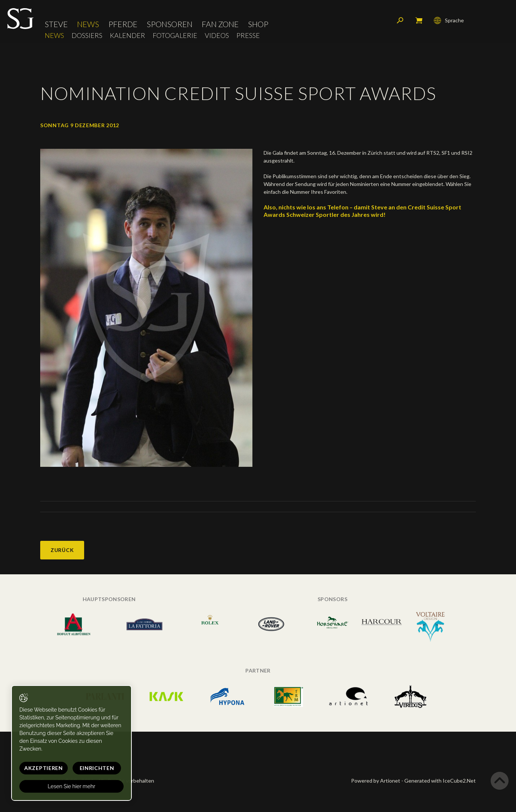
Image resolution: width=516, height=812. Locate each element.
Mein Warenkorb (419, 20)
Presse (248, 36)
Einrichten (97, 768)
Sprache (449, 20)
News (88, 24)
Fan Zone (220, 24)
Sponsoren (170, 24)
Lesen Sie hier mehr (71, 786)
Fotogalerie (175, 36)
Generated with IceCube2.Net (440, 781)
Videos (217, 36)
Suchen (400, 20)
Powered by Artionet (376, 781)
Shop (258, 24)
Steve (56, 24)
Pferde (123, 24)
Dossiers (87, 36)
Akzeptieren (44, 768)
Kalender (128, 36)
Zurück (62, 550)
